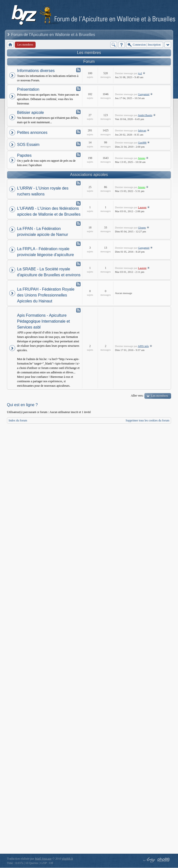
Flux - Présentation (78, 89)
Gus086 (142, 142)
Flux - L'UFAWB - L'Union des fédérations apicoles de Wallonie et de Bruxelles (78, 203)
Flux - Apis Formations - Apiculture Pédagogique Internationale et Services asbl (78, 310)
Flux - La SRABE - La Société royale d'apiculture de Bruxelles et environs (78, 264)
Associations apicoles (89, 175)
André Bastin (145, 115)
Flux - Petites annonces (78, 132)
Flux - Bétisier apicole (78, 112)
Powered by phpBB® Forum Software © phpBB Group (164, 860)
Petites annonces (32, 132)
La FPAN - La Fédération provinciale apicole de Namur (43, 232)
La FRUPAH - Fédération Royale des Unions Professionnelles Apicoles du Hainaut (46, 295)
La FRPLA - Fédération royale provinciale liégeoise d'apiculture (45, 252)
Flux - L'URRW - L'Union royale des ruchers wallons (78, 183)
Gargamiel (144, 94)
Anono (142, 158)
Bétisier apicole (31, 113)
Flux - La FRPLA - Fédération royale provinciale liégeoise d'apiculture (78, 244)
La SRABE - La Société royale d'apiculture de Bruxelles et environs (49, 272)
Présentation (28, 89)
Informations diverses (36, 71)
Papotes (24, 155)
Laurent (142, 207)
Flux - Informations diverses (78, 70)
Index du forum (18, 420)
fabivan (142, 130)
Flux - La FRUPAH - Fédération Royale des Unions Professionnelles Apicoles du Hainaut (78, 284)
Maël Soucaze (43, 859)
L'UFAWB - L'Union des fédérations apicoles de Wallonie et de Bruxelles (49, 211)
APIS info (143, 346)
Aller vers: (137, 396)
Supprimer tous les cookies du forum (147, 420)
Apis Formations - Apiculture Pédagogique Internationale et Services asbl (44, 321)
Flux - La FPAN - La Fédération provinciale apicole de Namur (78, 224)
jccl (140, 73)
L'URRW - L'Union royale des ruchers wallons (43, 191)
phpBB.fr (68, 859)
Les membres (89, 53)
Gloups (142, 227)
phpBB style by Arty (149, 860)
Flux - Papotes (78, 155)
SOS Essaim (28, 145)
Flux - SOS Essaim (78, 144)
